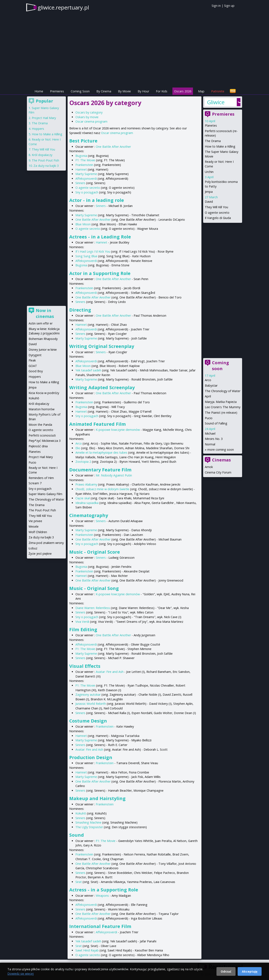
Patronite (218, 91)
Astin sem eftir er (41, 323)
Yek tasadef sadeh (88, 370)
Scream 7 (35, 483)
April (208, 396)
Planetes (211, 125)
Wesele (34, 526)
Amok (209, 467)
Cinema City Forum (218, 472)
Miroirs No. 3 (214, 439)
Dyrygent (35, 355)
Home (39, 91)
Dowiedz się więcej (21, 974)
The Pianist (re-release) (221, 413)
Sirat (79, 882)
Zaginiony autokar (88, 695)
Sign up (229, 6)
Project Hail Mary (44, 118)
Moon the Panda (40, 425)
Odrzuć (226, 971)
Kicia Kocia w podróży (44, 393)
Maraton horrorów (42, 409)
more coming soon (221, 450)
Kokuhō (81, 813)
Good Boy (36, 371)
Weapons (102, 896)
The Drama (213, 141)
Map (201, 91)
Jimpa (209, 192)
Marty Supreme (86, 174)
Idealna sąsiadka (87, 503)
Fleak (32, 360)
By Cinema (104, 91)
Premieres (57, 91)
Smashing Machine (88, 822)
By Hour (143, 91)
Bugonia (81, 156)
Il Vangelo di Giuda (218, 218)
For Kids (162, 91)
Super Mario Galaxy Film (45, 494)
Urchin (209, 172)
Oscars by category (89, 112)
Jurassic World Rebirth (91, 704)
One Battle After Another (113, 147)
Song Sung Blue (86, 256)
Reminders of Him (41, 478)
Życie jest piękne (40, 554)
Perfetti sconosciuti (42, 435)
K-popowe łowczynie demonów (118, 430)
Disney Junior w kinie (43, 350)
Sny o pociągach (87, 192)
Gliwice (216, 102)
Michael (210, 433)
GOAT (33, 366)
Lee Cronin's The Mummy (223, 407)
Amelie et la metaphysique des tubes (101, 452)
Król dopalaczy (42, 155)
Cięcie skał (83, 498)
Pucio (209, 418)
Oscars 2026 (183, 91)
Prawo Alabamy (86, 484)
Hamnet (81, 169)
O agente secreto (88, 188)
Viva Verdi (82, 622)
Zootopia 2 (83, 462)
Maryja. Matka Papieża (221, 402)
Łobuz (33, 548)
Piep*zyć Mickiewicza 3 (45, 441)
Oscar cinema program (91, 121)
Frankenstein (84, 165)
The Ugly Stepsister (89, 827)
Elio (78, 448)
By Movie (124, 91)
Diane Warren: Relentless (93, 608)
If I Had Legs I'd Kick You (93, 251)
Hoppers (38, 129)
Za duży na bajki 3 (46, 166)
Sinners (80, 183)
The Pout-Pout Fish (45, 160)
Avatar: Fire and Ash (110, 672)
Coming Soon (80, 91)
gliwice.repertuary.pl (63, 7)
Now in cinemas (45, 313)
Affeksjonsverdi (86, 179)
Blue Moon (83, 224)
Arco (79, 443)
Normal (210, 444)
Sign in (216, 6)
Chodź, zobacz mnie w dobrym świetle (102, 489)
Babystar (211, 385)
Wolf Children (38, 532)
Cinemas (221, 460)
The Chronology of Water (223, 391)
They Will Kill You (216, 207)
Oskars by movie (87, 117)
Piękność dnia (38, 446)
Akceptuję (250, 971)
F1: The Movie (85, 160)
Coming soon (220, 366)
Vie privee (35, 521)
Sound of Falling (216, 423)
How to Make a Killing (220, 146)
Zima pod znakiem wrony (46, 543)
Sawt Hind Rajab (87, 950)
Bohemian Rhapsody (43, 339)
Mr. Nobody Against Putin (114, 475)
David (209, 202)
